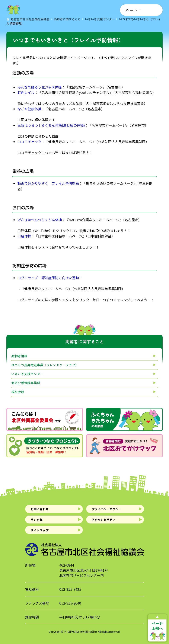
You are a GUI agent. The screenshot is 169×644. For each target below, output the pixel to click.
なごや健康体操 (29, 109)
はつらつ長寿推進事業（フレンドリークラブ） (45, 365)
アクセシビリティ (107, 523)
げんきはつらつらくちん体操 (40, 220)
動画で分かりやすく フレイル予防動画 (48, 183)
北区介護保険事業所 (26, 383)
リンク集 (39, 523)
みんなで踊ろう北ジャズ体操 (40, 87)
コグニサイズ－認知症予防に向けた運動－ (50, 278)
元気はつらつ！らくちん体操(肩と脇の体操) (51, 125)
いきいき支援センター (27, 374)
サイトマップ (42, 536)
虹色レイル (26, 92)
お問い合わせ (42, 510)
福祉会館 (18, 392)
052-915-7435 (70, 596)
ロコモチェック (29, 142)
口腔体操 (24, 236)
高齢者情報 (19, 356)
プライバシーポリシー (111, 510)
